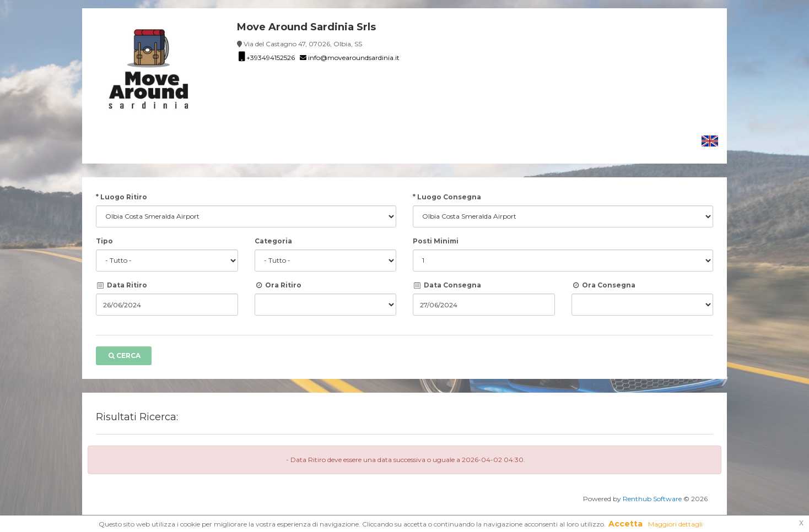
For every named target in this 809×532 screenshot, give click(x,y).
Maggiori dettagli (675, 524)
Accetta (625, 524)
